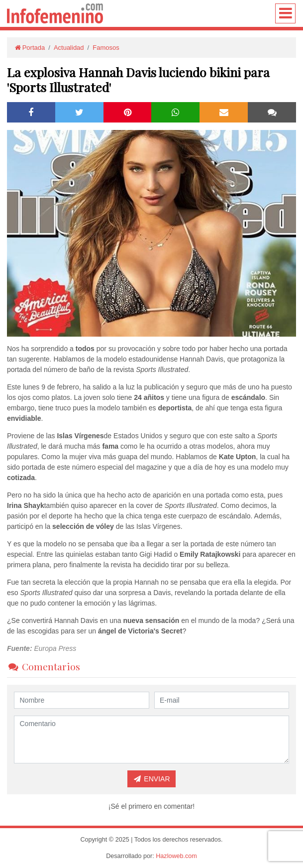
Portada (29, 48)
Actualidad (69, 48)
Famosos (106, 48)
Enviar (151, 779)
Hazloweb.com (176, 856)
